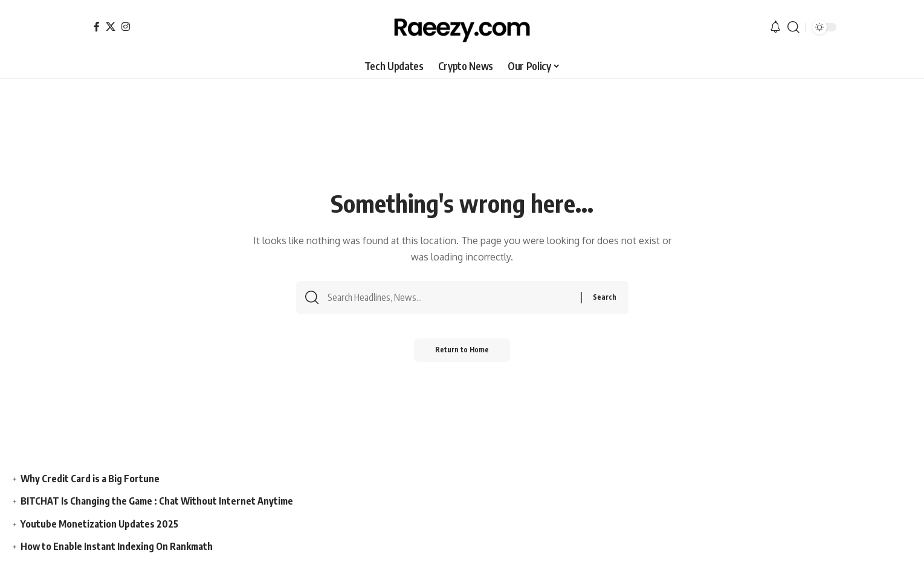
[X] (111, 27)
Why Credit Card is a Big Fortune (90, 479)
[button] (793, 27)
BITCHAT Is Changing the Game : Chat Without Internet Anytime (158, 501)
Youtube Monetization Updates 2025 (100, 524)
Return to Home (462, 353)
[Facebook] (97, 27)
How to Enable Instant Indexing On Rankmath (117, 546)
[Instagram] (126, 27)
